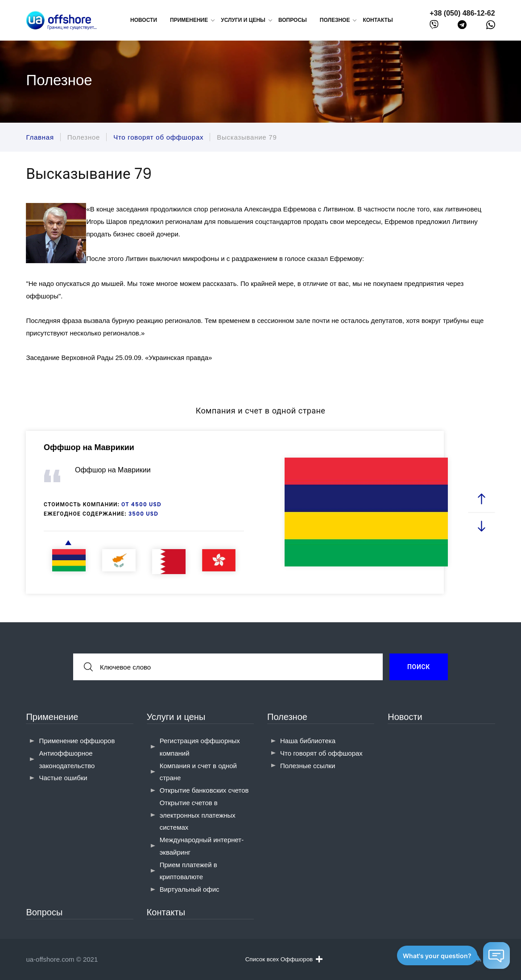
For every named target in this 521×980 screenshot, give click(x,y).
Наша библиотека (308, 741)
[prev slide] (481, 499)
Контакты (378, 20)
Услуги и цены (176, 717)
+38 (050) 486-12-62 (462, 13)
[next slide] (481, 526)
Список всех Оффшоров (284, 959)
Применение (52, 717)
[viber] (434, 27)
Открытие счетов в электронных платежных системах (198, 815)
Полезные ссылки (308, 766)
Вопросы (293, 20)
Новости (144, 20)
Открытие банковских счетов (204, 790)
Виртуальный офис (190, 889)
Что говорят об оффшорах (321, 753)
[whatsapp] (491, 27)
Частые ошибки (63, 778)
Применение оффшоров (77, 741)
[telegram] (462, 27)
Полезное (287, 717)
